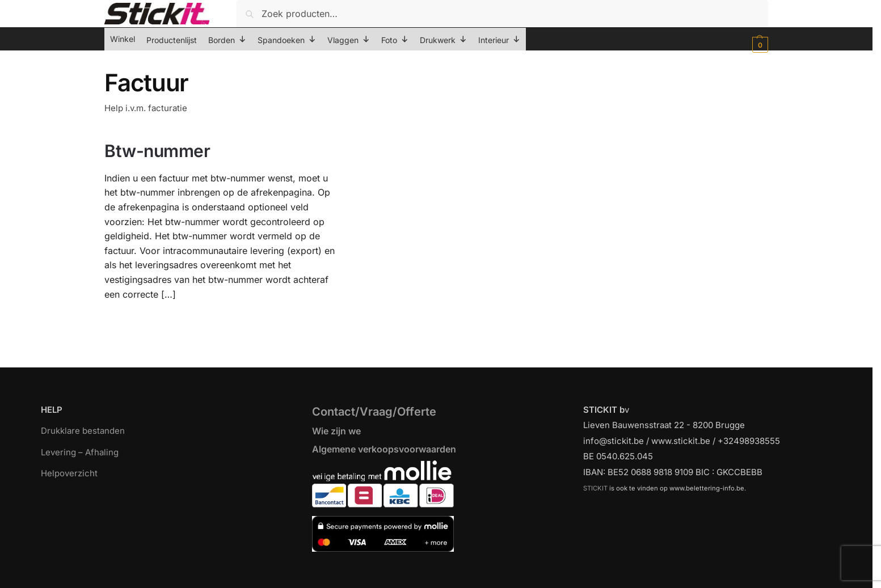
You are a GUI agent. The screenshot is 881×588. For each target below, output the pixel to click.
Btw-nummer (157, 151)
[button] (759, 45)
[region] (441, 561)
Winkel (123, 39)
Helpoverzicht (69, 473)
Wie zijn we (336, 431)
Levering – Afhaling (80, 452)
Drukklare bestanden (83, 431)
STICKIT (595, 488)
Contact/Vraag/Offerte (374, 412)
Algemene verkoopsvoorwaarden (384, 449)
